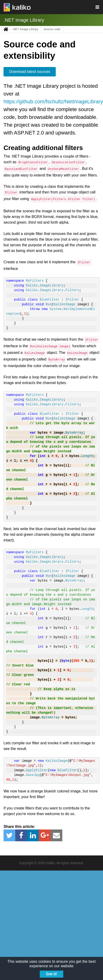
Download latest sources (30, 72)
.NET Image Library (24, 20)
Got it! (51, 974)
